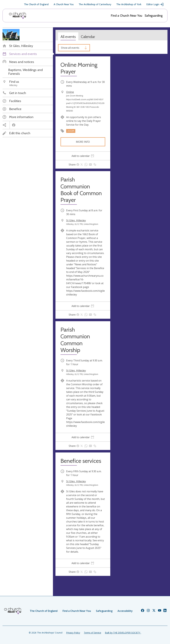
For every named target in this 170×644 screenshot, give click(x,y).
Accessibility (125, 611)
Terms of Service (92, 633)
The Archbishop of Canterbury (95, 4)
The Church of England (36, 4)
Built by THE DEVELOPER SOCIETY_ (123, 633)
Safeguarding (154, 16)
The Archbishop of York (129, 4)
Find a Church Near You (126, 16)
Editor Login (155, 4)
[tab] (83, 156)
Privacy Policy (73, 633)
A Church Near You (64, 4)
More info (83, 142)
